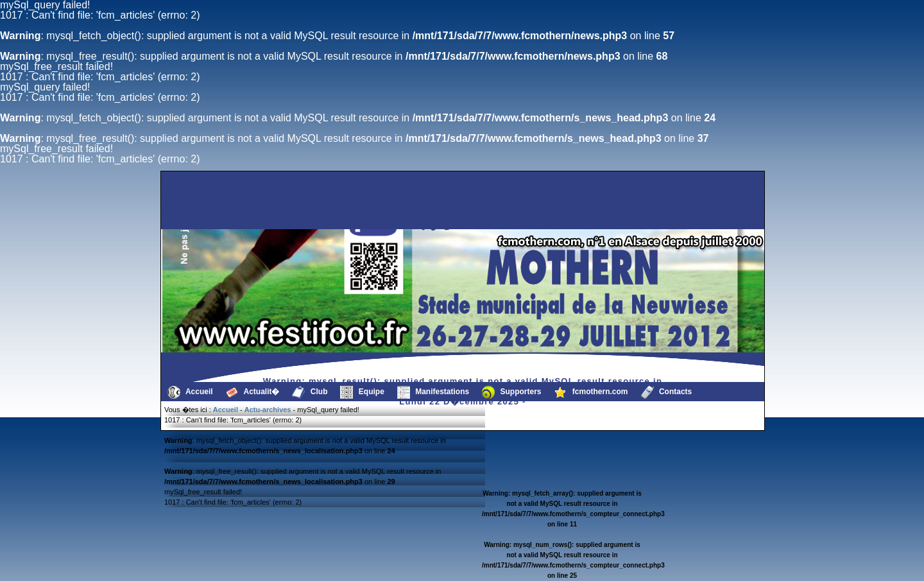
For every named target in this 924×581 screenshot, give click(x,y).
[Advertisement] (228, 200)
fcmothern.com (591, 392)
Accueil (190, 392)
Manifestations (433, 392)
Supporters (511, 392)
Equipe (362, 392)
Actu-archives (268, 410)
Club (310, 392)
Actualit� (253, 392)
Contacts (667, 392)
